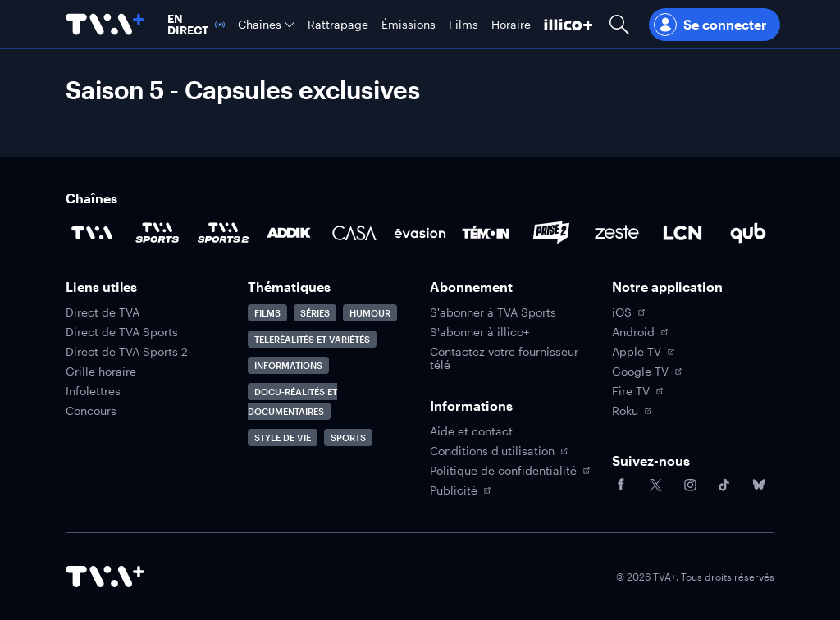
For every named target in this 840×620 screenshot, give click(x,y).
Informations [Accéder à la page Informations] (288, 365)
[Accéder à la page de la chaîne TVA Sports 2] (223, 233)
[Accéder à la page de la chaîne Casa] (354, 233)
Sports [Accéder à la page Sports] (348, 438)
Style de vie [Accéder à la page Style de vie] (283, 438)
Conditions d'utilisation (499, 451)
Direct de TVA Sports (122, 332)
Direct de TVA (103, 312)
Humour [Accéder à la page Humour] (370, 313)
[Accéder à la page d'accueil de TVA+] (105, 577)
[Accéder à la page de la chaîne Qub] (748, 233)
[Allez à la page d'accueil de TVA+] (105, 24)
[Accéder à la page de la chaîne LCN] (682, 233)
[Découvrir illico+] (568, 24)
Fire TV (637, 391)
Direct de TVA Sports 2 (127, 352)
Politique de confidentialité (510, 471)
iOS (628, 312)
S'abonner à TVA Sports (493, 312)
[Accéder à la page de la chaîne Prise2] (551, 233)
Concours (91, 411)
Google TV (647, 372)
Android (640, 332)
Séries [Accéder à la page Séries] (315, 313)
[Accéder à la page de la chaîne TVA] (92, 233)
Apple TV (643, 352)
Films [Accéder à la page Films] (267, 313)
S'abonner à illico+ (479, 332)
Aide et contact (471, 431)
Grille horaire (101, 372)
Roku (632, 411)
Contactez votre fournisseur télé (504, 358)
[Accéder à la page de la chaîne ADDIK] (289, 233)
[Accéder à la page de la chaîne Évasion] (420, 233)
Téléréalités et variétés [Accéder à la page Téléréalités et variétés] (312, 339)
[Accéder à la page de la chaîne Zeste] (617, 233)
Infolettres (93, 391)
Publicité (460, 490)
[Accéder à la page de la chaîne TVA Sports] (157, 233)
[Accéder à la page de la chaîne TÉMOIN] (486, 233)
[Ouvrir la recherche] (619, 24)
